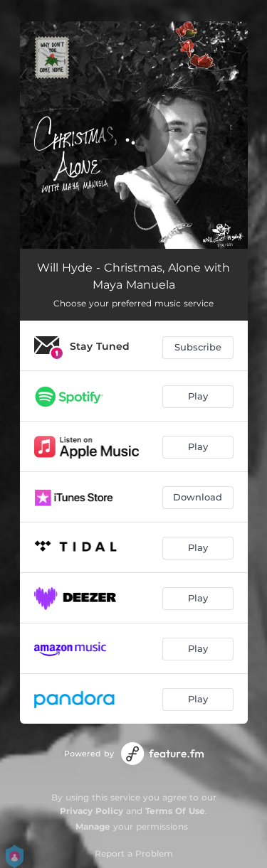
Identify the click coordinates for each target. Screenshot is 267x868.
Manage (93, 826)
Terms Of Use (175, 811)
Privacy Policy (91, 811)
